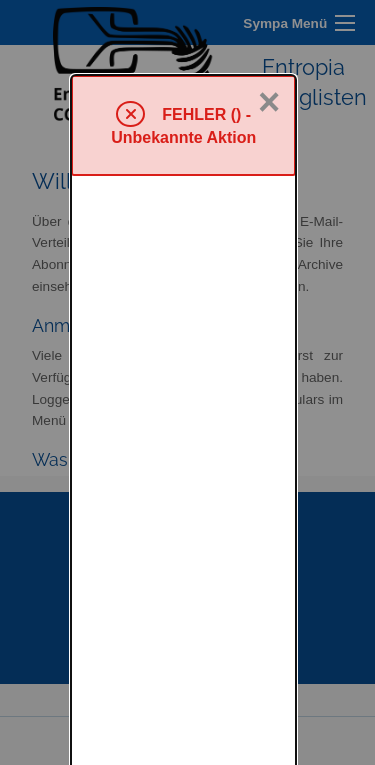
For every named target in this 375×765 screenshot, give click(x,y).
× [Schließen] (269, 27)
